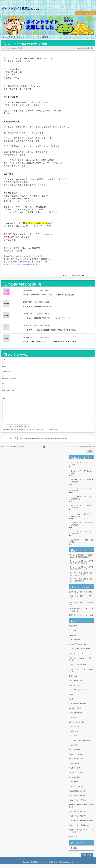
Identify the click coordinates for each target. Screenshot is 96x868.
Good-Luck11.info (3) (76, 776)
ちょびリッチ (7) (75, 689)
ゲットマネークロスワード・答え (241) (80, 663)
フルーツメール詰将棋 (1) (78, 668)
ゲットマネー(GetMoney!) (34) (80, 744)
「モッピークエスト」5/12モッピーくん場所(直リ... (81, 493)
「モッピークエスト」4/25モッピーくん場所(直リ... (81, 510)
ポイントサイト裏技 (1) (77, 815)
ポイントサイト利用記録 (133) (79, 829)
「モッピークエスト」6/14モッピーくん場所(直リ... (81, 536)
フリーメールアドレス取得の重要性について (79, 450)
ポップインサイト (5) (76, 762)
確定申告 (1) (73, 680)
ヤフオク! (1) (73, 721)
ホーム (79, 13)
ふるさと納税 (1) (75, 643)
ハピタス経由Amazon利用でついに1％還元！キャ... (81, 545)
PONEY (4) (73, 639)
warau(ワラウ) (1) (75, 712)
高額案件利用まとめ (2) (77, 795)
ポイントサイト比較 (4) (77, 799)
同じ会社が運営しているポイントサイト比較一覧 (81, 614)
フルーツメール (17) (76, 790)
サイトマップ (90, 13)
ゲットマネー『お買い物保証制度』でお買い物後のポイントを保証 (49, 330)
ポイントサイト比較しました (20, 8)
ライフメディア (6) (75, 684)
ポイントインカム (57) (77, 758)
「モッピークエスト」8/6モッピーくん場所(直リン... (81, 519)
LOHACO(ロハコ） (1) (77, 726)
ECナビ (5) (73, 634)
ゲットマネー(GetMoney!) (17, 37)
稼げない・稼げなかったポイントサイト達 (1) (81, 835)
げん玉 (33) (73, 739)
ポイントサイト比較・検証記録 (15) (81, 824)
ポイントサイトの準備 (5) (78, 804)
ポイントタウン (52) (76, 657)
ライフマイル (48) (75, 772)
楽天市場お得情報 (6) (76, 716)
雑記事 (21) (73, 840)
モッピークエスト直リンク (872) (80, 652)
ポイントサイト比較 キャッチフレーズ (81, 601)
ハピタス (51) (74, 749)
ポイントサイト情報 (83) (77, 820)
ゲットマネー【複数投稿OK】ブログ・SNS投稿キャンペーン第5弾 (49, 342)
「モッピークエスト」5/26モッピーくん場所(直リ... (81, 502)
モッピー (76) (74, 735)
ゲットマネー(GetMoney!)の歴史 (13, 450)
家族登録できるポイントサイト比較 (81, 619)
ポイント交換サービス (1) (78, 707)
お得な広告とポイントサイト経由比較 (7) (81, 809)
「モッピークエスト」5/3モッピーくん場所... (81, 467)
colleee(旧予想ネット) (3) (78, 648)
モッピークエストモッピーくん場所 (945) (81, 674)
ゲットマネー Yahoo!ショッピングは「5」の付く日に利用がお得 (49, 295)
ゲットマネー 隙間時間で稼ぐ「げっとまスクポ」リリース (46, 318)
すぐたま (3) (73, 630)
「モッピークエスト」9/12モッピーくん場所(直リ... (81, 484)
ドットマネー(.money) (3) (78, 693)
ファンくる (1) (74, 730)
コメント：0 (88, 275)
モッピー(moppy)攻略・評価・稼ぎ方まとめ (21, 264)
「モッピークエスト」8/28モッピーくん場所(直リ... (81, 527)
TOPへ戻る (87, 859)
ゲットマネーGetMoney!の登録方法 (37, 306)
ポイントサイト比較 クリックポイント (81, 607)
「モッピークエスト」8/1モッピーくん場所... (81, 476)
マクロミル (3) (74, 767)
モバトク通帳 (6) (75, 753)
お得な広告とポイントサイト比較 (80, 596)
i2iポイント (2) (74, 698)
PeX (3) (72, 703)
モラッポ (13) (74, 785)
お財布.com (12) (75, 781)
